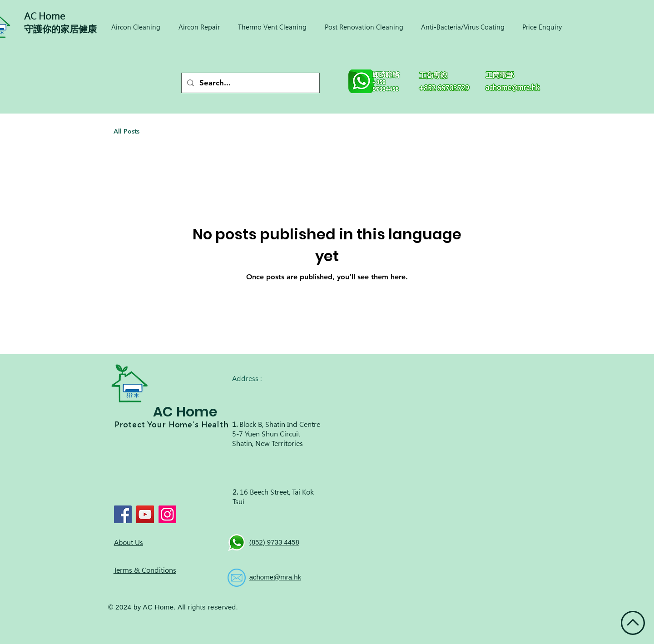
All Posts (126, 131)
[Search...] (250, 83)
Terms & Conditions (145, 570)
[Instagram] (167, 514)
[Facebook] (123, 514)
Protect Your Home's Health (172, 425)
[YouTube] (145, 514)
